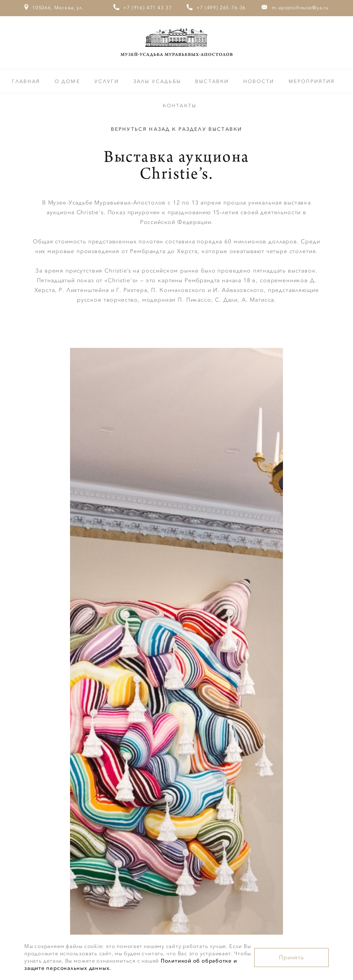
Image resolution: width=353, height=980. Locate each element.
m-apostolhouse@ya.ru (300, 8)
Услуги (108, 81)
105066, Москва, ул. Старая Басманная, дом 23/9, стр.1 (54, 23)
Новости (260, 81)
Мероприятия (312, 81)
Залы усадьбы (158, 81)
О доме (68, 81)
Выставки (213, 81)
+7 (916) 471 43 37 (147, 8)
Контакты (180, 106)
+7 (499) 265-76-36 (221, 8)
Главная (27, 81)
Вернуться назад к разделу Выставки (176, 129)
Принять (291, 958)
